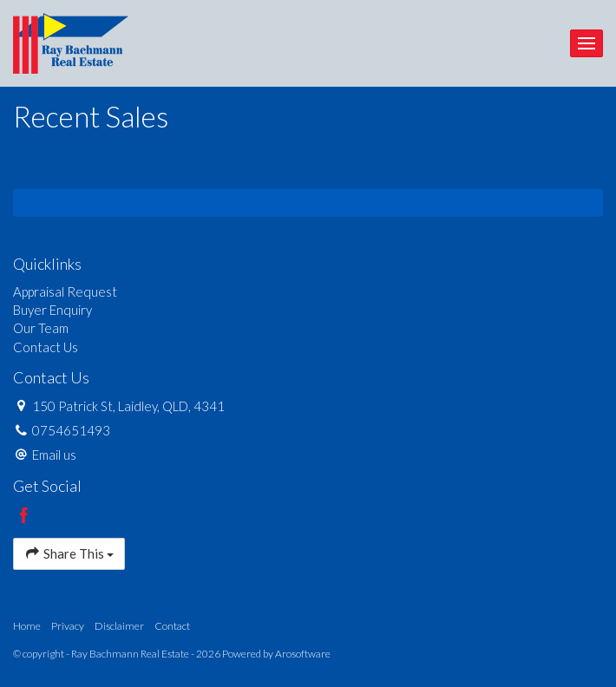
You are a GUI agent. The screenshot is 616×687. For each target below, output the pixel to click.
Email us (54, 455)
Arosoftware (303, 654)
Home (27, 626)
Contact (172, 626)
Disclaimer (119, 626)
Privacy (68, 626)
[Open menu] (587, 43)
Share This (69, 553)
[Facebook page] (24, 516)
